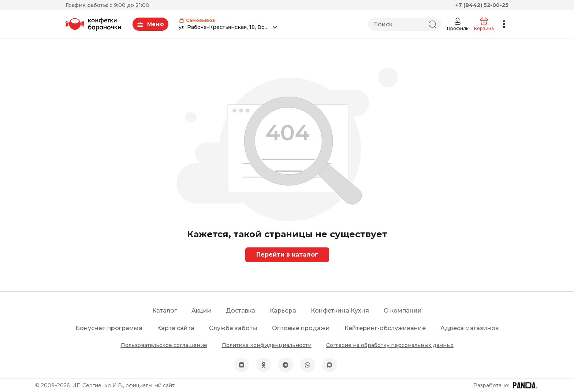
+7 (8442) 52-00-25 (482, 5)
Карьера (283, 311)
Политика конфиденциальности (267, 345)
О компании (403, 311)
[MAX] (329, 365)
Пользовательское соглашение (164, 345)
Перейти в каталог (287, 255)
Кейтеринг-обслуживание (385, 328)
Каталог (165, 311)
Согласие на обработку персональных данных (390, 345)
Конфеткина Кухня (340, 311)
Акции (201, 311)
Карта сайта (176, 328)
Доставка (241, 311)
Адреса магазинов (469, 328)
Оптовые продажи (301, 328)
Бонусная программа (109, 328)
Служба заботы (233, 328)
